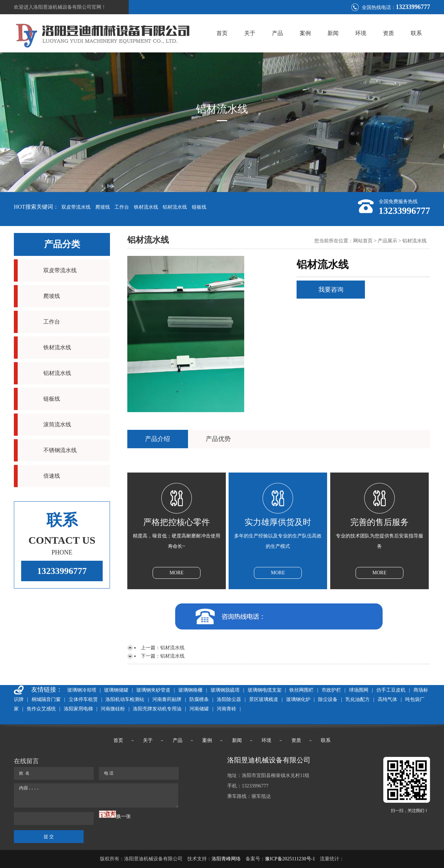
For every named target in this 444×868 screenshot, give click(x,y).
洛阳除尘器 (229, 699)
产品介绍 (157, 439)
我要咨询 (331, 290)
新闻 (333, 33)
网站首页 (363, 241)
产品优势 (218, 439)
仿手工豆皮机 (391, 690)
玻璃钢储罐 (116, 690)
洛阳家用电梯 (78, 709)
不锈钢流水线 (60, 450)
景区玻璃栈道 (264, 699)
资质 (388, 33)
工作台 (122, 207)
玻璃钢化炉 (298, 699)
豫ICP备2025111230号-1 (290, 859)
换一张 (123, 816)
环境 (361, 33)
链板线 (199, 207)
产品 (277, 33)
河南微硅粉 (113, 709)
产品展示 (387, 241)
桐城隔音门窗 (46, 699)
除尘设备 (328, 699)
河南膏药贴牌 (167, 699)
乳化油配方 (358, 699)
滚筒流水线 (57, 424)
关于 (250, 33)
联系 (416, 33)
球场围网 (359, 690)
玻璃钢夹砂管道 (153, 690)
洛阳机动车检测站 (125, 699)
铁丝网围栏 (301, 690)
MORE (177, 573)
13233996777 (62, 571)
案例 (305, 33)
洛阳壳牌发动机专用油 (157, 709)
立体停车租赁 (83, 699)
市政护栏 (331, 690)
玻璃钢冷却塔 (82, 690)
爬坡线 (103, 207)
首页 (222, 33)
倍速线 (52, 476)
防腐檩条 (199, 699)
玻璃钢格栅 (190, 690)
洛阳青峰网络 (226, 859)
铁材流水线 (146, 207)
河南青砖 (227, 709)
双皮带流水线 (76, 207)
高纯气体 (387, 699)
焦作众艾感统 (41, 709)
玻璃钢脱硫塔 (225, 690)
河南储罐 (199, 709)
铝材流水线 (175, 207)
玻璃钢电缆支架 (265, 690)
